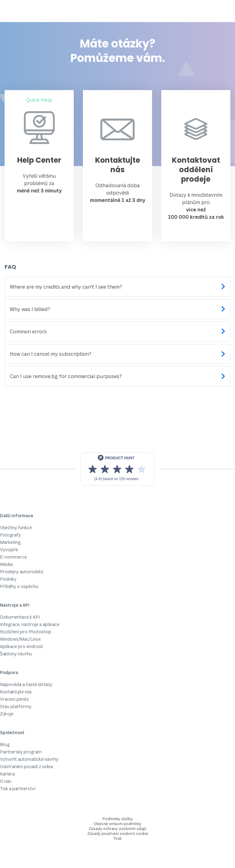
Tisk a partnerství (18, 788)
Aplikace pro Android (21, 646)
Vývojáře (9, 550)
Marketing (10, 542)
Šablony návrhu (16, 654)
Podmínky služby (118, 819)
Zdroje (7, 714)
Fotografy (10, 535)
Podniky (8, 579)
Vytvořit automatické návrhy (29, 759)
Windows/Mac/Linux (20, 639)
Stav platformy (16, 706)
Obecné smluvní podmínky (117, 824)
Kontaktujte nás (16, 692)
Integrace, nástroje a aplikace (30, 624)
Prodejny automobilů (22, 572)
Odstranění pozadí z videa (26, 766)
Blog (5, 744)
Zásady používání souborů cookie (118, 834)
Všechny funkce (16, 527)
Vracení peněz (14, 699)
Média (6, 564)
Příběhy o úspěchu (19, 586)
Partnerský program (21, 752)
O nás (6, 781)
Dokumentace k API (20, 617)
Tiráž (117, 838)
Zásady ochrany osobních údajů (117, 829)
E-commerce (13, 557)
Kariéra (7, 774)
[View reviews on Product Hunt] (117, 469)
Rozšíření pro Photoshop (26, 632)
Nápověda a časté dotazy (26, 684)
